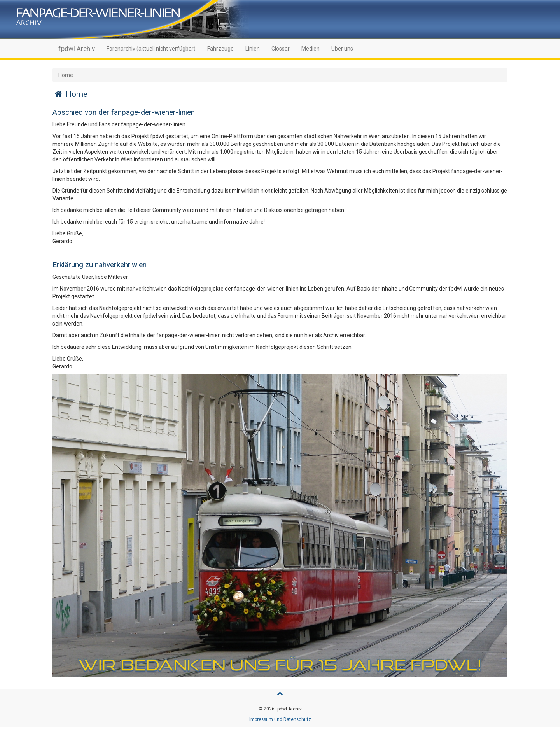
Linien (253, 49)
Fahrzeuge (220, 49)
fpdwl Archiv (77, 49)
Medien (311, 49)
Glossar (281, 49)
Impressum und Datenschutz (280, 719)
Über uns (342, 49)
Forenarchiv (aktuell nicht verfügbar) (151, 49)
